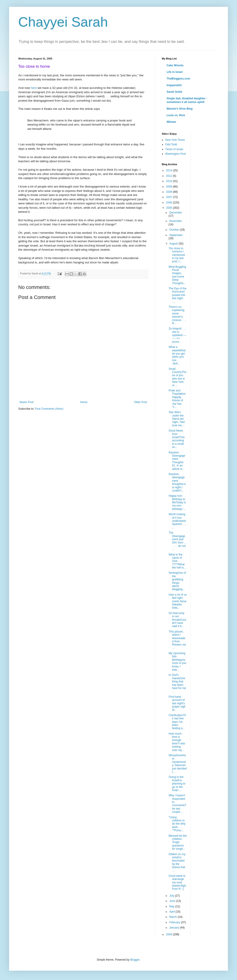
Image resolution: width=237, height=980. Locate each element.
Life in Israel (175, 72)
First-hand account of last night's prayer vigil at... (177, 703)
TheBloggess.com (178, 79)
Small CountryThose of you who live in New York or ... (178, 377)
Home (84, 402)
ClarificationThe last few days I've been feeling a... (177, 722)
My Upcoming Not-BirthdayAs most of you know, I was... (177, 661)
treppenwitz (174, 85)
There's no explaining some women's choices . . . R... (177, 315)
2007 (170, 197)
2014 (170, 170)
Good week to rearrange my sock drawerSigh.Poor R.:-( (178, 882)
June (173, 901)
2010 (170, 181)
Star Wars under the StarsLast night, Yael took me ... (177, 419)
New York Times (175, 140)
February (175, 922)
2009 (170, 187)
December (176, 213)
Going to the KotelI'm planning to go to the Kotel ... (177, 784)
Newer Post (26, 402)
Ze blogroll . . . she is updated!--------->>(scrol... (178, 335)
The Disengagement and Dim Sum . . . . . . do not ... (178, 541)
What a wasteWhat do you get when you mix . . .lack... (177, 355)
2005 (170, 208)
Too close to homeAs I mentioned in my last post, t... (177, 255)
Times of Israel (174, 149)
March (174, 917)
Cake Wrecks (175, 65)
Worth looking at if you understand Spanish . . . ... (178, 521)
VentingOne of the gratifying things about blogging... (177, 581)
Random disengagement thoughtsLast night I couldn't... (177, 482)
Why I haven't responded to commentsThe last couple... (178, 804)
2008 (170, 192)
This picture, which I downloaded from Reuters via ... (177, 640)
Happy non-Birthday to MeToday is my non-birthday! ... (177, 502)
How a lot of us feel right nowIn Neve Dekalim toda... (178, 601)
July (172, 896)
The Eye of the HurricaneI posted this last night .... (178, 295)
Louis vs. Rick (176, 115)
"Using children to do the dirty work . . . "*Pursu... (177, 824)
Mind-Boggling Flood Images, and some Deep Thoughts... (177, 275)
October (175, 230)
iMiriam (171, 122)
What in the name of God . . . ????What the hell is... (177, 561)
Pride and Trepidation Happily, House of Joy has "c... (177, 399)
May (172, 906)
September (176, 235)
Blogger (135, 960)
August (174, 244)
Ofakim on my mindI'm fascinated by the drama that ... (177, 862)
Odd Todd (171, 144)
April (172, 912)
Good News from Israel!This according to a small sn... (177, 439)
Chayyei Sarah (63, 22)
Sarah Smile (174, 92)
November (176, 221)
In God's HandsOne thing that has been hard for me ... (177, 683)
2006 (170, 203)
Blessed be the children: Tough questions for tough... (178, 842)
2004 (170, 934)
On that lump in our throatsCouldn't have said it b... (177, 620)
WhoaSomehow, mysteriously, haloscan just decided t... (178, 764)
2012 (170, 176)
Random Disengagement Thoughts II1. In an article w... (177, 461)
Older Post (140, 402)
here (34, 88)
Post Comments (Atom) (49, 409)
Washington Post (175, 154)
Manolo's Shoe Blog (180, 109)
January (175, 928)
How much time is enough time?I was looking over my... (177, 742)
